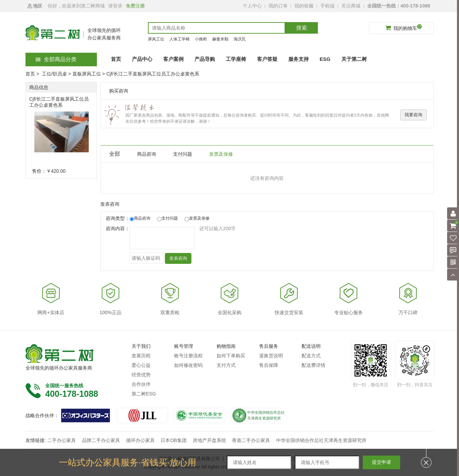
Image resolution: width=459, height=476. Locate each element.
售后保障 (269, 365)
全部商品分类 (56, 59)
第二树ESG (144, 394)
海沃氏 (240, 39)
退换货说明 (271, 356)
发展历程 (141, 356)
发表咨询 (178, 258)
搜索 (302, 28)
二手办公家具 (62, 440)
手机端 (327, 6)
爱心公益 (141, 365)
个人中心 (252, 6)
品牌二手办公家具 (101, 440)
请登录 (115, 6)
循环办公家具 (140, 440)
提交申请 (381, 462)
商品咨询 (147, 154)
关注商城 (351, 6)
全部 (115, 154)
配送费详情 (313, 365)
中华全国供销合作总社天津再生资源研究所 (321, 440)
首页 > (33, 74)
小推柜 (201, 39)
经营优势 (141, 375)
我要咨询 (413, 115)
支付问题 (183, 154)
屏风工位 (156, 39)
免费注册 (135, 6)
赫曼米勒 (220, 39)
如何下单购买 (231, 356)
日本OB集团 (173, 440)
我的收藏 (304, 6)
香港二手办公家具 (251, 440)
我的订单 (278, 6)
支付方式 (226, 365)
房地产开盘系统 (209, 440)
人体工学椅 (180, 39)
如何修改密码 (188, 365)
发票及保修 (221, 154)
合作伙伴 (141, 384)
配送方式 (311, 356)
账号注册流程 (188, 356)
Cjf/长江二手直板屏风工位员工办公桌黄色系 (59, 102)
